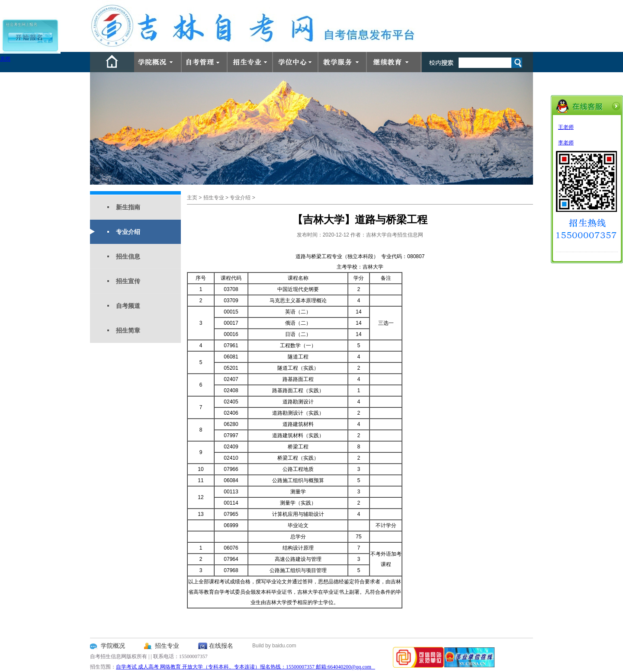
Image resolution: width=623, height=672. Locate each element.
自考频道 (128, 306)
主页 (192, 198)
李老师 (566, 143)
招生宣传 (128, 281)
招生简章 (128, 330)
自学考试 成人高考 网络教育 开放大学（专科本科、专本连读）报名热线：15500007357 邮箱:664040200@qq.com (246, 667)
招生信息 (128, 256)
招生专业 (214, 198)
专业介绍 (128, 232)
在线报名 (221, 646)
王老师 (566, 127)
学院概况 (113, 646)
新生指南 (128, 207)
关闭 (5, 59)
